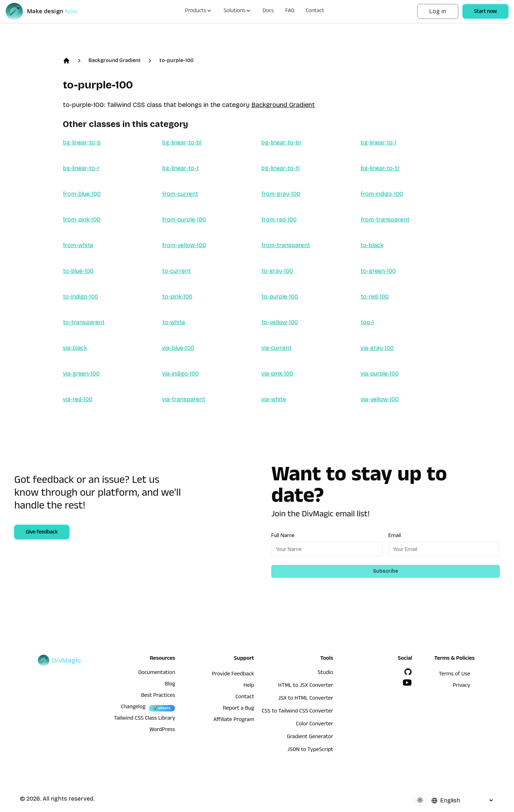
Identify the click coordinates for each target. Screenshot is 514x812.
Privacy (462, 686)
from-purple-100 (184, 219)
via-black (75, 348)
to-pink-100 (177, 297)
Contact (315, 11)
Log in (438, 11)
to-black (372, 245)
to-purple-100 (176, 60)
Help (249, 686)
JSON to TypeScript (310, 750)
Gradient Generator (310, 737)
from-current (180, 194)
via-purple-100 (380, 374)
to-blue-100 (78, 271)
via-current (276, 348)
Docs (268, 11)
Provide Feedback (233, 675)
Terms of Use (454, 675)
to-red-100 (375, 297)
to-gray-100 (277, 271)
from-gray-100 (281, 194)
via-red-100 (78, 399)
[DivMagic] (49, 11)
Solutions (237, 11)
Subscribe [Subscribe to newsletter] (385, 571)
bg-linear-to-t (180, 168)
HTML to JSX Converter (306, 686)
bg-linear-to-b (82, 142)
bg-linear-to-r (81, 168)
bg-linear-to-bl (182, 142)
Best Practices (158, 696)
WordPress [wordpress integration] (162, 730)
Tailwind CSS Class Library (145, 719)
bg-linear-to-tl (280, 168)
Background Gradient (115, 60)
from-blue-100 (82, 194)
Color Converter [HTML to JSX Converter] (314, 725)
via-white (274, 399)
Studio (325, 673)
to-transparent (84, 322)
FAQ (290, 11)
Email (395, 535)
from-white (78, 245)
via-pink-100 (277, 374)
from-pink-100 (82, 219)
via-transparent (184, 399)
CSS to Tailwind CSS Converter (297, 712)
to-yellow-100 (280, 322)
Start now (485, 12)
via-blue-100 (178, 348)
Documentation (157, 673)
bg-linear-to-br (281, 142)
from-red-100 (279, 219)
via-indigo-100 (180, 374)
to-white (174, 322)
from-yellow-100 (184, 245)
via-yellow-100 (380, 399)
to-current (177, 271)
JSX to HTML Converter (306, 699)
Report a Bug (238, 709)
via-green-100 (81, 374)
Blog (170, 685)
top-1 (367, 322)
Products (198, 11)
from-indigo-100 (382, 194)
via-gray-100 (377, 348)
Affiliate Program (234, 720)
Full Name (283, 535)
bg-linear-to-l (378, 142)
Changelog (133, 708)
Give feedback (42, 533)
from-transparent (385, 219)
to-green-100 (378, 271)
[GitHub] (408, 672)
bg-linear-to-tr (380, 168)
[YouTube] (407, 683)
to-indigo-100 (80, 297)
